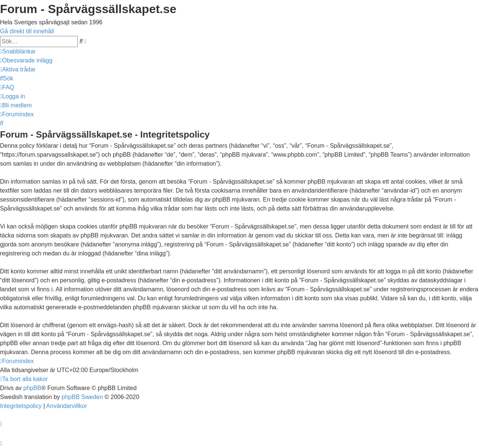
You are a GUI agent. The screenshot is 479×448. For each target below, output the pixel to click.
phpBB (32, 388)
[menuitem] (26, 60)
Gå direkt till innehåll (27, 31)
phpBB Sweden (82, 397)
